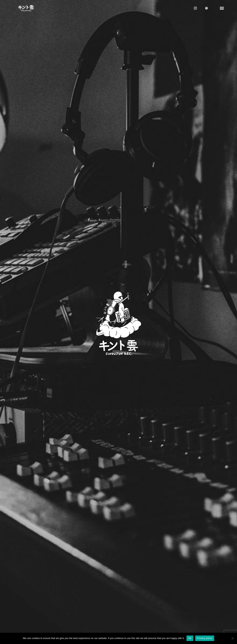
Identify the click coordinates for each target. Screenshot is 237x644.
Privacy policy (205, 638)
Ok (190, 638)
